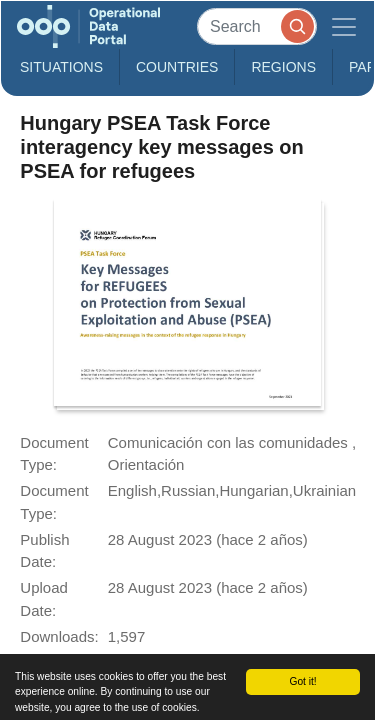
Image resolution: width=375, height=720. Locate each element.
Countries (177, 67)
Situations (61, 67)
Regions (283, 67)
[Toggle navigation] (344, 26)
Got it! (302, 681)
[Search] (257, 26)
